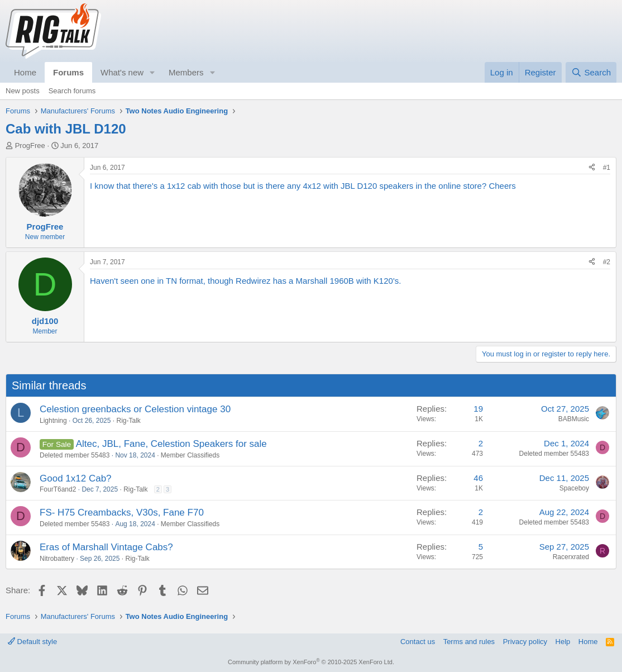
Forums (68, 72)
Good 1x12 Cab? (76, 478)
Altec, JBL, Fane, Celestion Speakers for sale (171, 444)
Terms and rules (469, 642)
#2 (607, 262)
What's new (122, 72)
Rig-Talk (128, 421)
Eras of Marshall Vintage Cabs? (106, 547)
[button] (152, 72)
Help (563, 642)
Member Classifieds (190, 455)
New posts (23, 91)
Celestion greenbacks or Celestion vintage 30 (135, 409)
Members (186, 72)
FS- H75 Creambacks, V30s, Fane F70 (122, 513)
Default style (32, 642)
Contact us (418, 642)
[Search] (591, 72)
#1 (607, 168)
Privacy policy (525, 642)
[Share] (592, 168)
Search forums (72, 91)
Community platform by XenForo (311, 662)
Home (25, 72)
